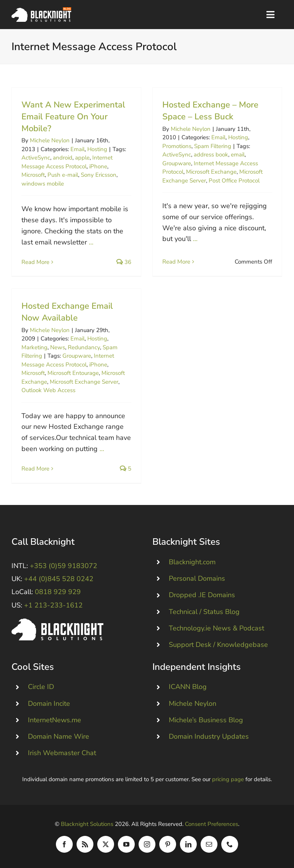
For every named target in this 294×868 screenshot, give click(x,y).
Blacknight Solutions (87, 824)
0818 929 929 (58, 592)
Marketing (34, 347)
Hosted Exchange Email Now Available (67, 312)
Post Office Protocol (234, 181)
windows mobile (43, 184)
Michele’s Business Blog (206, 720)
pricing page (228, 779)
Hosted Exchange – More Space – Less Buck (210, 111)
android (63, 158)
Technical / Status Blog (204, 612)
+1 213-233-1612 (53, 605)
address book (211, 155)
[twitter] (106, 844)
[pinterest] (168, 844)
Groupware (177, 163)
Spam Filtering (213, 146)
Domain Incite (49, 704)
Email (78, 149)
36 (124, 262)
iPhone (98, 166)
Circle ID (41, 687)
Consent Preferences (212, 824)
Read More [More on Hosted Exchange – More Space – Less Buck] (176, 262)
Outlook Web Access (48, 390)
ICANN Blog (188, 687)
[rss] (85, 844)
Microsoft (33, 175)
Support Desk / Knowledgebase (218, 645)
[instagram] (147, 844)
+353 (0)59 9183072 (64, 566)
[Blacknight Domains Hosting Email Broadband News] (41, 11)
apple (82, 158)
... (91, 242)
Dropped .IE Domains (202, 595)
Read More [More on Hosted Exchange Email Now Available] (35, 469)
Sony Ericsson (99, 175)
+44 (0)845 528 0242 (59, 579)
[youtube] (126, 844)
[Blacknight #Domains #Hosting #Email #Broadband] (57, 622)
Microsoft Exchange (211, 172)
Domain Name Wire (59, 736)
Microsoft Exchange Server (84, 382)
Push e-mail (63, 175)
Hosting (97, 149)
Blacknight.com (192, 562)
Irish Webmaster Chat (62, 753)
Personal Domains (197, 578)
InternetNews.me (55, 720)
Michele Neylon (50, 140)
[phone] (230, 844)
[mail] (209, 844)
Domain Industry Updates (209, 736)
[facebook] (64, 844)
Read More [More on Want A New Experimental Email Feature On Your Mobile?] (35, 262)
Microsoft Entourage (73, 373)
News (58, 347)
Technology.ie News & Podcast (216, 628)
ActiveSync (36, 158)
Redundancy (84, 347)
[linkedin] (188, 844)
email (238, 155)
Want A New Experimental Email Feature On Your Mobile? (73, 117)
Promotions (177, 146)
